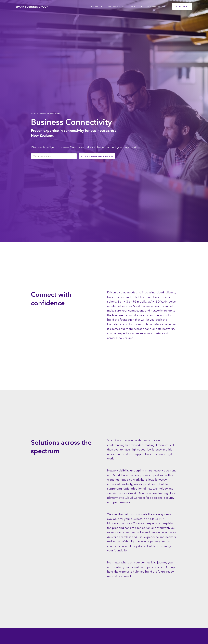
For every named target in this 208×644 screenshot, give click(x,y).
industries (113, 6)
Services (133, 6)
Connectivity (54, 114)
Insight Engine (156, 6)
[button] (95, 6)
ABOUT (94, 6)
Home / (34, 114)
